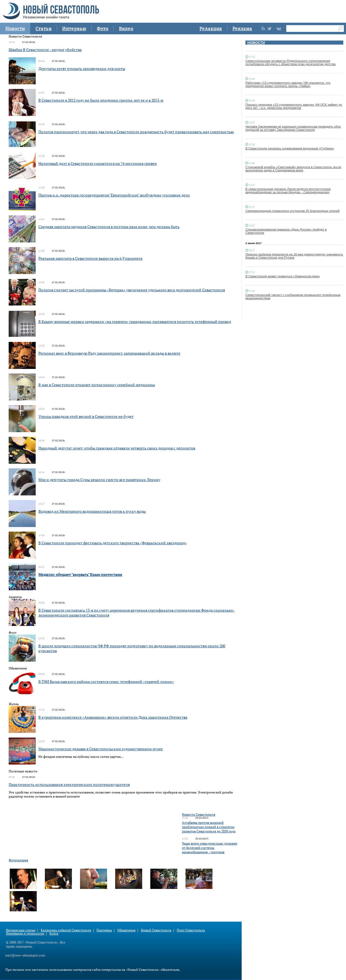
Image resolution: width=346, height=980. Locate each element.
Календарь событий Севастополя (66, 930)
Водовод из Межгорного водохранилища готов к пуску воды (92, 511)
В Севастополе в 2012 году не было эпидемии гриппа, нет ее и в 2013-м (101, 100)
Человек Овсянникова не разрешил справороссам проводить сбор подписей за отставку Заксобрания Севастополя (293, 128)
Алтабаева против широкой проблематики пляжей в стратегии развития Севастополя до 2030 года (209, 827)
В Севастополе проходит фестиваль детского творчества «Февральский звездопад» (113, 543)
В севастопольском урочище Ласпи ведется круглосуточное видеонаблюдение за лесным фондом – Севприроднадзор (288, 191)
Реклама (242, 29)
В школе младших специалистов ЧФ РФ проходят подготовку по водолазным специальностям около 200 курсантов (132, 648)
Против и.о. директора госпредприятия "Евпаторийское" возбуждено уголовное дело (114, 195)
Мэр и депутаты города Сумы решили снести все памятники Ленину (99, 480)
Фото (103, 29)
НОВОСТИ (256, 43)
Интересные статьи (21, 930)
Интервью (74, 29)
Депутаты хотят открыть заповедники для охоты (82, 69)
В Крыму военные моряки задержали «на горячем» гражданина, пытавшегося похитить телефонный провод (135, 321)
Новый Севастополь (156, 930)
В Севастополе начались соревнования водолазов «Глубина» (290, 148)
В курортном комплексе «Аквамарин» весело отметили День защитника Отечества (113, 717)
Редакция (211, 29)
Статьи (44, 29)
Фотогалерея (18, 860)
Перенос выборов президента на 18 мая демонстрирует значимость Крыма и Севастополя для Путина (294, 256)
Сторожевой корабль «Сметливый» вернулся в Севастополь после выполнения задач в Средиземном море (293, 169)
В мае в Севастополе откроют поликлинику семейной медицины (97, 385)
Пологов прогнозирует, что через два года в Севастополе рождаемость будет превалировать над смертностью (136, 132)
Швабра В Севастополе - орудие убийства (45, 50)
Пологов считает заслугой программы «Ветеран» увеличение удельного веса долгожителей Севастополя (132, 290)
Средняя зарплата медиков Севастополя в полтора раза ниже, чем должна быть (109, 227)
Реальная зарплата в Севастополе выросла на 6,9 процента (90, 258)
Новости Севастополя (199, 814)
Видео (126, 29)
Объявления (126, 930)
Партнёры (104, 930)
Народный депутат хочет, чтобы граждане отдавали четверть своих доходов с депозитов (117, 448)
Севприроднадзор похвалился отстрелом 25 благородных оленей (292, 211)
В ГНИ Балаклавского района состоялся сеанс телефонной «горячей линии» (106, 681)
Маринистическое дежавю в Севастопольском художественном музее (101, 749)
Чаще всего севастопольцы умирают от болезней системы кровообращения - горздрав (210, 848)
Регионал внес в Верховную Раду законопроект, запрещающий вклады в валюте (109, 353)
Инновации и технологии (25, 933)
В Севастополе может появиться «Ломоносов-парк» (283, 276)
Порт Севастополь (191, 930)
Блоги (54, 933)
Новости (15, 29)
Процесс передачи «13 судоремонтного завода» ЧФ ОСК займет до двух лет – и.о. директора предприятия (294, 106)
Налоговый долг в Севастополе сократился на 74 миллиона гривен (98, 163)
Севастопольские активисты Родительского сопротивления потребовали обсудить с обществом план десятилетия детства (290, 62)
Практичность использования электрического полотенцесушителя (69, 784)
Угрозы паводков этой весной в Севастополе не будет (86, 416)
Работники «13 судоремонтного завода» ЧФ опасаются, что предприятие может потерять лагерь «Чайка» (288, 84)
